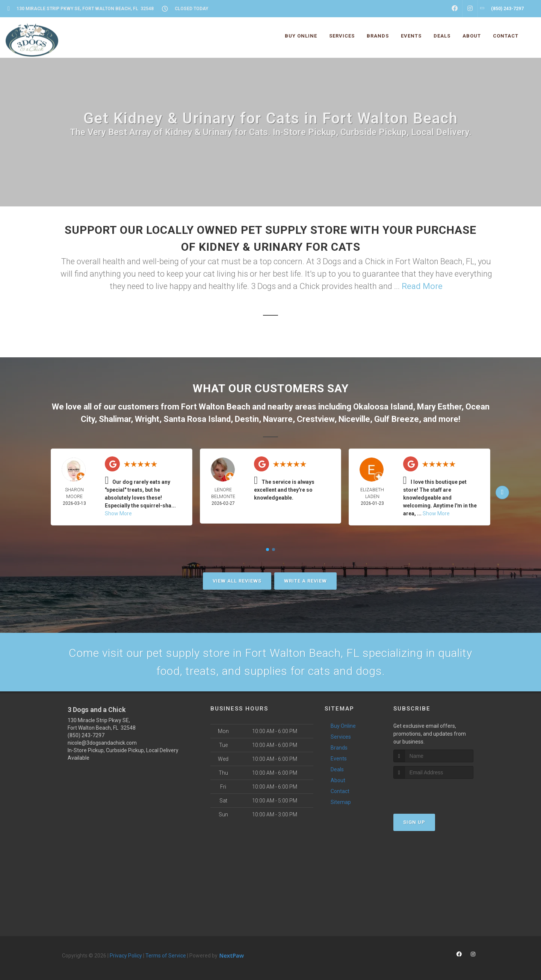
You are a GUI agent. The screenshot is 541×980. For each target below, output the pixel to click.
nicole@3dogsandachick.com (102, 743)
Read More (422, 286)
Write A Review (305, 581)
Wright (147, 419)
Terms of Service (166, 956)
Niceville (354, 419)
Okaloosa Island (383, 407)
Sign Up (414, 822)
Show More (118, 513)
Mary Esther (439, 407)
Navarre (278, 419)
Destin (247, 419)
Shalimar (115, 419)
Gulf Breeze (397, 419)
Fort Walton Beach (216, 407)
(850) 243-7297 (86, 735)
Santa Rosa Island (197, 419)
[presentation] (433, 793)
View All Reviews (237, 581)
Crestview (316, 419)
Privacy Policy (126, 956)
